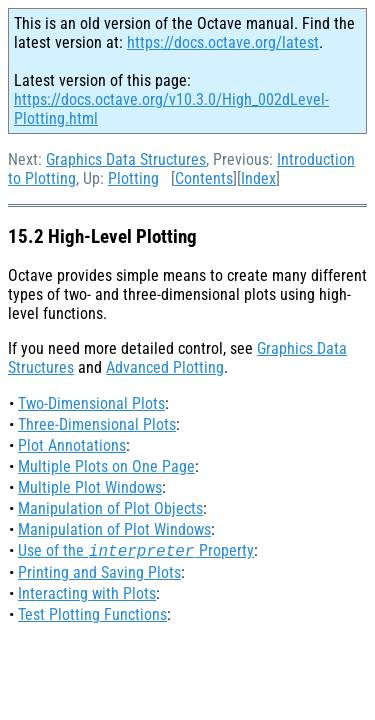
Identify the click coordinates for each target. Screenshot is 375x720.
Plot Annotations (72, 445)
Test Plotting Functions (92, 614)
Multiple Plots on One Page (106, 466)
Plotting (133, 178)
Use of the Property (136, 550)
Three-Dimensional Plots (97, 424)
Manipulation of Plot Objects (110, 508)
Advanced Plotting (165, 367)
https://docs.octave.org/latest (223, 42)
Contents (204, 178)
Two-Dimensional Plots (91, 403)
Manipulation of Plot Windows (114, 529)
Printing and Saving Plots (99, 572)
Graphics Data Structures (126, 159)
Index (258, 178)
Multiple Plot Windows (90, 487)
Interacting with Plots (87, 593)
